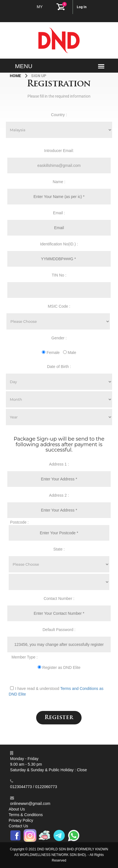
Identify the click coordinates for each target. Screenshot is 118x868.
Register (59, 718)
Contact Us (18, 826)
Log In (82, 7)
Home (16, 76)
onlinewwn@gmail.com (30, 803)
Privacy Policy (21, 820)
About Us (17, 809)
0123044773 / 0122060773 (33, 787)
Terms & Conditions (26, 815)
